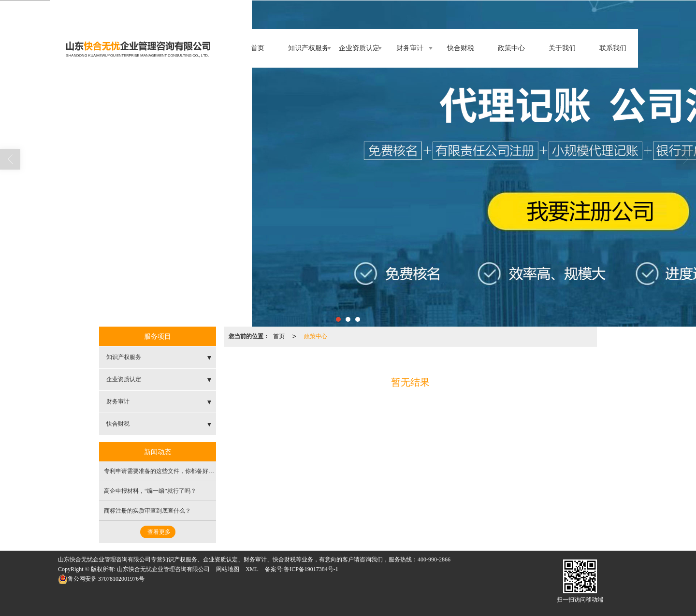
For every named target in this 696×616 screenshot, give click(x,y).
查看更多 (159, 532)
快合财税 (461, 48)
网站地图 (228, 569)
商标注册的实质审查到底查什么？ (147, 511)
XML (252, 569)
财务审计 (410, 48)
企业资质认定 (359, 48)
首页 (258, 48)
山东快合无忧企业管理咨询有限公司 (163, 569)
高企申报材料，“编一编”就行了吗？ (150, 491)
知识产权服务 (308, 48)
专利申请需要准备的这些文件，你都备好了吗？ (165, 471)
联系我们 (613, 48)
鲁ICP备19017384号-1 (311, 569)
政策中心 (511, 48)
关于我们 (562, 48)
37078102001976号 (101, 579)
